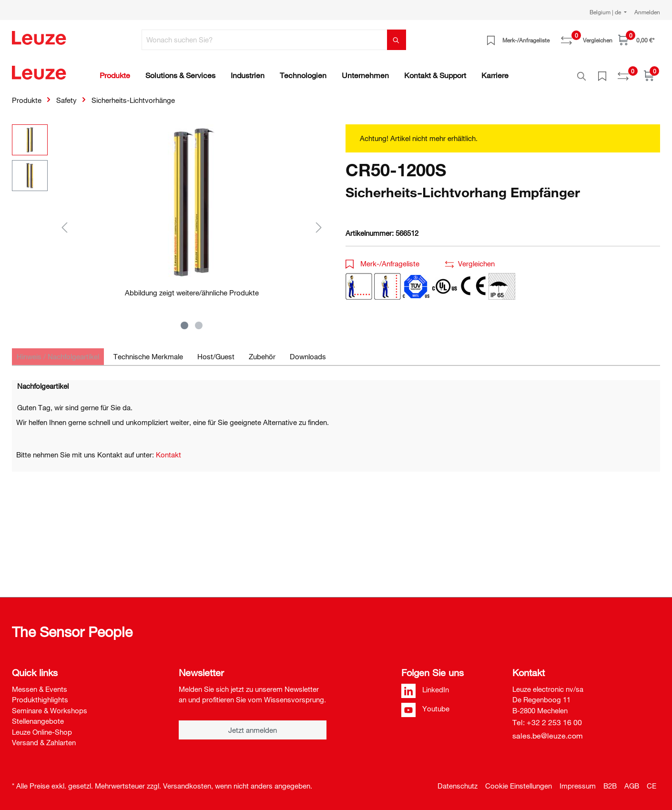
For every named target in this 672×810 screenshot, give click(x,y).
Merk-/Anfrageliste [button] (382, 258)
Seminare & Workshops (50, 710)
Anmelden (647, 12)
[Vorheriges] (64, 222)
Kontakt (168, 449)
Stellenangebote (38, 721)
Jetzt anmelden (253, 730)
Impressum (578, 786)
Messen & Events (40, 689)
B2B (610, 786)
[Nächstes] (319, 222)
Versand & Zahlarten (44, 742)
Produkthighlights (40, 699)
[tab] (58, 351)
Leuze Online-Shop (42, 732)
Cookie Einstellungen (519, 786)
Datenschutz (458, 786)
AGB (632, 786)
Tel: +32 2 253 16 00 (547, 722)
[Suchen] (397, 40)
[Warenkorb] (636, 40)
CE (652, 786)
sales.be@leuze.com (548, 736)
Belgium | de (606, 12)
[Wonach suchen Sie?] (265, 40)
